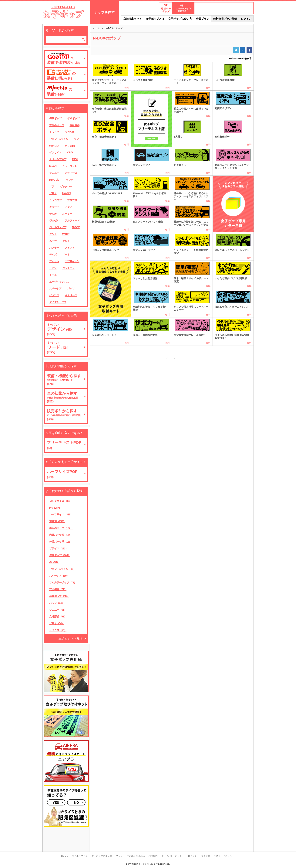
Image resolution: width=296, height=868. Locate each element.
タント (53, 234)
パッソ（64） (57, 603)
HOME (65, 856)
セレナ (70, 180)
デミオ (53, 214)
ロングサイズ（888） (61, 501)
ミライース (71, 173)
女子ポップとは (155, 19)
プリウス (72, 200)
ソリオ (53, 193)
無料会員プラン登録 (225, 19)
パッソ (71, 289)
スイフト (70, 248)
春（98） (54, 562)
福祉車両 (75, 125)
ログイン (246, 19)
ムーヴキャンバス (59, 282)
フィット (54, 261)
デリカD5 (70, 146)
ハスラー (54, 248)
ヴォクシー (66, 186)
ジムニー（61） (58, 610)
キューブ (54, 207)
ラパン (53, 268)
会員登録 (206, 856)
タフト (77, 139)
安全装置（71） (58, 589)
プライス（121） (59, 548)
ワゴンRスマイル (59, 139)
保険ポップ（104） (60, 555)
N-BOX (76, 227)
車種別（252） (57, 521)
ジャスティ (68, 268)
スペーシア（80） (59, 576)
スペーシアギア (58, 159)
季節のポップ (57, 125)
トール (53, 275)
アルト (66, 241)
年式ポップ (73, 118)
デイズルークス (58, 302)
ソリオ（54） (57, 623)
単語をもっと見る (71, 639)
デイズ (53, 255)
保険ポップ (55, 118)
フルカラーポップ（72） (63, 583)
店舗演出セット (133, 19)
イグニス (54, 295)
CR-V (70, 152)
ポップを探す (105, 12)
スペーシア (55, 289)
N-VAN (53, 166)
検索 (83, 39)
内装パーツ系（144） (61, 535)
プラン (119, 856)
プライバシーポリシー (173, 856)
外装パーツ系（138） (61, 542)
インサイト (55, 152)
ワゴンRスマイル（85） (62, 569)
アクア (68, 207)
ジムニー (54, 173)
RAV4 (75, 159)
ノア (52, 186)
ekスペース (71, 295)
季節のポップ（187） (61, 528)
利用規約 (153, 856)
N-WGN (66, 193)
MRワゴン (55, 180)
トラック (54, 132)
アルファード (72, 220)
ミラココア (55, 200)
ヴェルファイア (58, 227)
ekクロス (54, 146)
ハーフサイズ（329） (61, 514)
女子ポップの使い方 (180, 19)
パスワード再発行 (223, 856)
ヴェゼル (54, 220)
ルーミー (67, 214)
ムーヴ (53, 241)
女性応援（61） (58, 617)
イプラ (144, 864)
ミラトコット (69, 166)
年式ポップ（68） (59, 596)
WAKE (66, 234)
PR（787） (55, 508)
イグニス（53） (58, 630)
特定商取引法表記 (136, 856)
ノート (66, 255)
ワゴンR (69, 132)
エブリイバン (72, 261)
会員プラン (203, 19)
